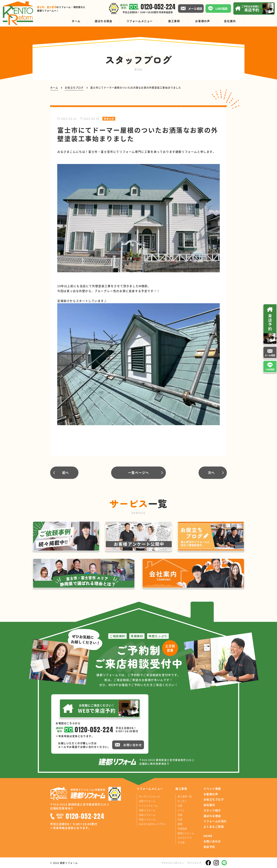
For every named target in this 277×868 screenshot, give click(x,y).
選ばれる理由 (212, 816)
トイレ (181, 810)
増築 (180, 824)
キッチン (182, 801)
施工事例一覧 (185, 796)
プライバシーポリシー (173, 863)
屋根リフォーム (186, 833)
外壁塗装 (182, 829)
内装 (180, 819)
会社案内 (209, 805)
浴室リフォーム (147, 801)
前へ (66, 473)
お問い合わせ (212, 841)
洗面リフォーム (147, 810)
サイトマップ (194, 863)
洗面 (180, 815)
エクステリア (185, 838)
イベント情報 (212, 789)
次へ (211, 473)
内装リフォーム (147, 815)
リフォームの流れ (215, 821)
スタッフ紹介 (212, 810)
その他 (181, 842)
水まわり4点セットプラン (152, 824)
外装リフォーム (147, 819)
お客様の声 (211, 794)
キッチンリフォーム (149, 796)
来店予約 (209, 847)
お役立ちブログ (214, 799)
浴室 (180, 806)
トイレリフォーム (148, 806)
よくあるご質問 (214, 827)
